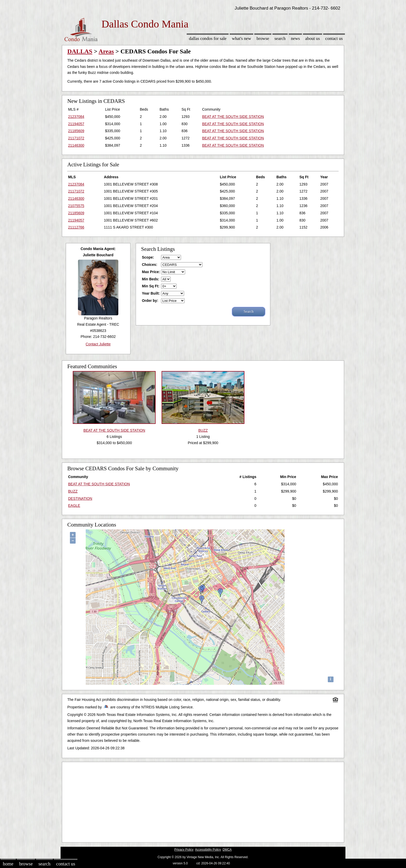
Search (280, 38)
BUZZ (73, 491)
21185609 (76, 131)
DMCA (227, 850)
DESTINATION (80, 499)
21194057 (76, 124)
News (296, 38)
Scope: (148, 257)
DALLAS (80, 51)
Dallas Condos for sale (208, 38)
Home (8, 864)
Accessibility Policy (208, 850)
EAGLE (74, 506)
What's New (242, 38)
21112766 (76, 227)
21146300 (76, 145)
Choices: (150, 265)
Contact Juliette (98, 344)
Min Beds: (151, 279)
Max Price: (151, 272)
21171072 (76, 138)
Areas (106, 51)
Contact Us (334, 38)
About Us (313, 38)
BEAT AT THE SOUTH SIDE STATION (233, 117)
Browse (263, 38)
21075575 (76, 206)
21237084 (76, 117)
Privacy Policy (184, 850)
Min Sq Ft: (151, 286)
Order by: (150, 301)
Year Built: (151, 293)
